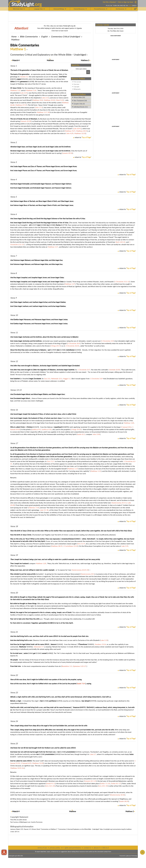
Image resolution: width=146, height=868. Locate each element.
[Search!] (88, 72)
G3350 (77, 350)
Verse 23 (14, 693)
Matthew (15, 40)
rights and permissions (73, 848)
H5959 (93, 701)
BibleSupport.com (25, 822)
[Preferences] (135, 9)
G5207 (13, 757)
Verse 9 (13, 298)
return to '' (83, 137)
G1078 (31, 81)
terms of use (42, 848)
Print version (77, 82)
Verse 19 (14, 555)
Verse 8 (13, 273)
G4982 (50, 653)
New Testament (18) (80, 101)
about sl (97, 848)
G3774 (64, 225)
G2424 (59, 644)
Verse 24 (14, 721)
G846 (30, 653)
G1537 (34, 225)
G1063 (39, 653)
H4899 (65, 427)
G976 (17, 81)
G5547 (36, 427)
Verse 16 (14, 410)
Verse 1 (13, 66)
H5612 (24, 79)
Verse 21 (14, 632)
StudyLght (23, 4)
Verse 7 (13, 256)
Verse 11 (14, 333)
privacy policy (55, 848)
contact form (107, 852)
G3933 (59, 701)
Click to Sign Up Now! (125, 2)
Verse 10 (14, 315)
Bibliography (77, 89)
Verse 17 (14, 443)
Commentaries (29, 36)
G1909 (53, 350)
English (44, 36)
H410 (92, 707)
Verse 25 (14, 744)
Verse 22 (14, 675)
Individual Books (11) (81, 107)
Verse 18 (14, 526)
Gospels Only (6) (79, 104)
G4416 (78, 752)
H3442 (30, 647)
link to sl (105, 848)
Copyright (76, 87)
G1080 (50, 623)
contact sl (87, 848)
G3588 (43, 225)
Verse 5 (13, 197)
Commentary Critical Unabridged (65, 36)
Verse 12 (14, 361)
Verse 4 (13, 179)
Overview (76, 84)
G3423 (77, 539)
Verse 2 (13, 142)
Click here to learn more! (60, 31)
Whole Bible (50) (79, 97)
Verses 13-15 (16, 390)
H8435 (13, 79)
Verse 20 (14, 593)
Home (14, 36)
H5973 (83, 707)
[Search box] (79, 72)
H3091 (91, 644)
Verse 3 (13, 162)
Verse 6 (13, 214)
